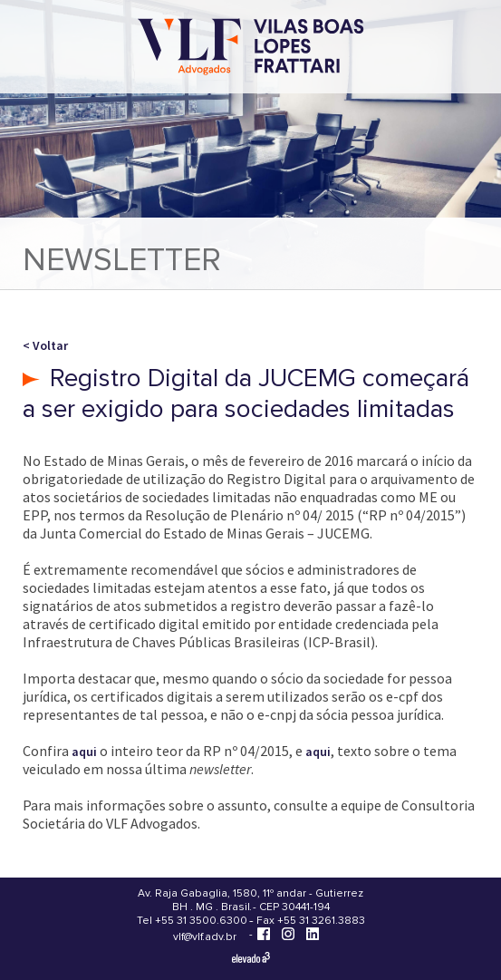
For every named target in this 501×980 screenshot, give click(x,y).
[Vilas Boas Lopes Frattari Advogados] (251, 49)
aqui (84, 752)
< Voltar (45, 345)
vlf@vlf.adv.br (205, 937)
